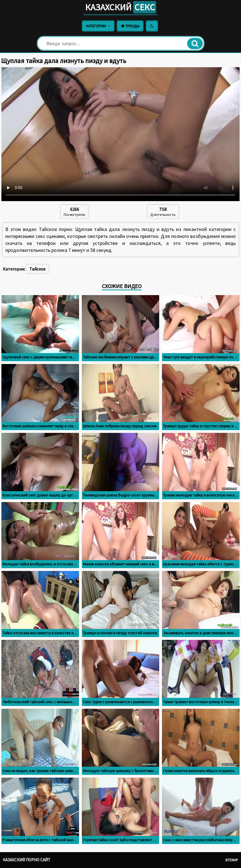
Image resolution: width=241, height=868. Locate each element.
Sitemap (232, 860)
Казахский (121, 7)
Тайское (37, 269)
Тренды (130, 26)
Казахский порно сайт (27, 860)
